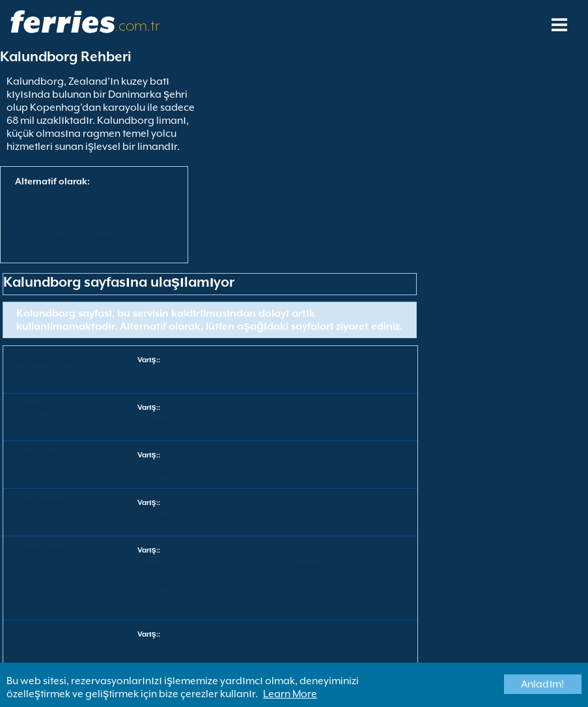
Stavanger (161, 602)
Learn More (290, 694)
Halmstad (161, 518)
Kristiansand (298, 566)
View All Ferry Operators (67, 210)
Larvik (287, 584)
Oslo (152, 376)
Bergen (156, 566)
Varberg (290, 518)
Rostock (158, 471)
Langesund (163, 584)
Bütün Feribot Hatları (61, 196)
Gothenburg (165, 423)
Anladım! (542, 684)
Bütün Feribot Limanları (66, 224)
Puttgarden (163, 650)
